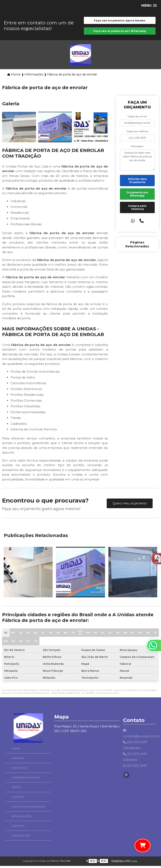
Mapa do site (15, 838)
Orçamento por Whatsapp (137, 196)
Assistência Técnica (20, 780)
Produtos (13, 770)
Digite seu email (137, 118)
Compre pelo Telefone (137, 209)
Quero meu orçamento (130, 505)
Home (10, 751)
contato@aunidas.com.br (139, 735)
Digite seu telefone (137, 133)
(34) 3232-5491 (135, 768)
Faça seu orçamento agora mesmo (120, 21)
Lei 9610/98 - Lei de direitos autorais (101, 695)
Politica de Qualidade (22, 809)
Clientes (12, 799)
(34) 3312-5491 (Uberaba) (135, 759)
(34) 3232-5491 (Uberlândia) (135, 747)
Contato (12, 828)
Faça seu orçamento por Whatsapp (120, 32)
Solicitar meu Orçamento (137, 182)
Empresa (12, 760)
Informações (15, 818)
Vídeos (10, 789)
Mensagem (137, 148)
